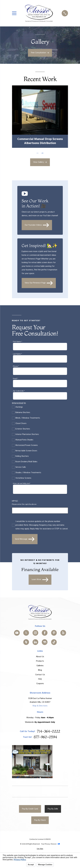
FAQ (40, 679)
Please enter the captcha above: (24, 504)
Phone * (16, 366)
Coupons (40, 684)
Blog (40, 670)
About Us (40, 657)
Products (40, 661)
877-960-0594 (45, 737)
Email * (15, 379)
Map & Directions (40, 706)
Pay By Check (40, 820)
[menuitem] (40, 849)
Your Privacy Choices (50, 844)
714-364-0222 (49, 731)
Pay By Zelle (53, 809)
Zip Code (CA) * (19, 391)
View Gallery (40, 162)
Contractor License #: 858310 (40, 839)
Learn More (40, 580)
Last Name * (17, 354)
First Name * (17, 342)
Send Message (25, 539)
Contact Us (40, 675)
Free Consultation (40, 53)
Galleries (40, 666)
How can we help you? (22, 484)
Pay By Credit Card (30, 809)
